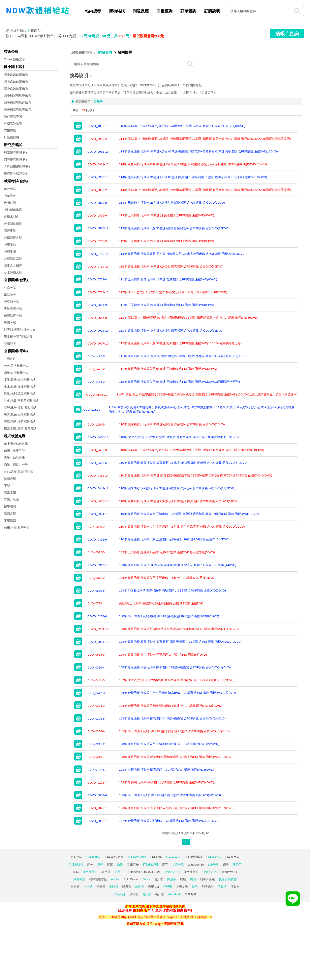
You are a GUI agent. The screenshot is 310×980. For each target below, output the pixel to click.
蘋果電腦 (10, 492)
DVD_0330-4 (96, 667)
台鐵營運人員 (13, 238)
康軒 (100, 864)
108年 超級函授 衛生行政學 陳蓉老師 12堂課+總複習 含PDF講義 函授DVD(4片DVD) (175, 667)
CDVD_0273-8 (97, 616)
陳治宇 (237, 864)
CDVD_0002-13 (98, 821)
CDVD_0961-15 (98, 152)
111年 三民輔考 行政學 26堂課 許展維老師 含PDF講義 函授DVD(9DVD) (167, 305)
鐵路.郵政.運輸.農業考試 (20, 428)
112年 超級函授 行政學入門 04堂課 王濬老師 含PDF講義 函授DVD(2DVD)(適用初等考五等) (179, 382)
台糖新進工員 (13, 258)
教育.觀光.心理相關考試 (20, 414)
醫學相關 (10, 506)
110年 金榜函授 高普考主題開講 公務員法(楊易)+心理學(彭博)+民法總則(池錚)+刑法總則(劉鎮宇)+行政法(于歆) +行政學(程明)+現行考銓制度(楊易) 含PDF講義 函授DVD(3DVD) (201, 409)
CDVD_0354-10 (98, 514)
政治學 (134, 894)
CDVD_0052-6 (97, 795)
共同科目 (10, 359)
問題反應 (141, 11)
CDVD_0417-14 (98, 501)
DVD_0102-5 (96, 770)
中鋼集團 (10, 251)
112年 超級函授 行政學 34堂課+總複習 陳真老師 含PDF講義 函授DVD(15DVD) (171, 266)
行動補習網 (11, 137)
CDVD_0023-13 (98, 808)
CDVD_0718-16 (98, 292)
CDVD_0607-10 (98, 343)
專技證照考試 (13, 309)
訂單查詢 (188, 11)
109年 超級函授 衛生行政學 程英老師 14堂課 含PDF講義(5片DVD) (163, 654)
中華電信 (10, 245)
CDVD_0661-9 (97, 305)
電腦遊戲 (10, 520)
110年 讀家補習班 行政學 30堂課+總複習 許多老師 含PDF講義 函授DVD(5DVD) (172, 424)
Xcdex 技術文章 (15, 59)
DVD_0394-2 (96, 706)
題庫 (120, 864)
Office (147, 879)
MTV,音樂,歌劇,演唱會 (19, 472)
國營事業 (10, 231)
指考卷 (88, 887)
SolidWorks (131, 879)
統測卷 (140, 887)
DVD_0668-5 (96, 654)
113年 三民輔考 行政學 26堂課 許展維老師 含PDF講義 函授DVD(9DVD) (167, 215)
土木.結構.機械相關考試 (20, 387)
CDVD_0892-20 (98, 190)
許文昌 (106, 872)
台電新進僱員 (13, 224)
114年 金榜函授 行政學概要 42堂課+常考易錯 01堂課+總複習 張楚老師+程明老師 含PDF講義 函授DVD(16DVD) (193, 164)
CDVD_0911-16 (98, 164)
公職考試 (10, 288)
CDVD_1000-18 (98, 126)
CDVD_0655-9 (97, 318)
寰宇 (165, 864)
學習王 (119, 872)
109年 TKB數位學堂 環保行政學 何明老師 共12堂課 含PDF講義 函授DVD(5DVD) (172, 590)
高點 (76, 872)
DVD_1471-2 (96, 369)
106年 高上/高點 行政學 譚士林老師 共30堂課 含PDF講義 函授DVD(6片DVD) (170, 795)
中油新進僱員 (13, 210)
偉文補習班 (90, 872)
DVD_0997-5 (96, 552)
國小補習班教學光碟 (17, 95)
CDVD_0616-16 (98, 330)
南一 (90, 864)
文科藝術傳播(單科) (17, 166)
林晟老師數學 (13, 123)
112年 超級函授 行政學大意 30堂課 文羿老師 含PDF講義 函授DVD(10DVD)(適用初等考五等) (180, 343)
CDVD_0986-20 (98, 139)
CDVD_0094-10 (98, 642)
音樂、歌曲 (11, 499)
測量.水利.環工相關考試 (20, 394)
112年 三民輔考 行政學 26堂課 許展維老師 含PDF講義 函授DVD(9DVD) (167, 241)
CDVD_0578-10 (97, 395)
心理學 (167, 887)
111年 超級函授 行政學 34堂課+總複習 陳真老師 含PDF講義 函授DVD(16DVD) (171, 330)
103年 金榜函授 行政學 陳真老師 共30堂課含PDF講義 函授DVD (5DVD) (167, 770)
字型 (7, 486)
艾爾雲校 (10, 130)
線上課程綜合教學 (16, 444)
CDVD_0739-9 (97, 279)
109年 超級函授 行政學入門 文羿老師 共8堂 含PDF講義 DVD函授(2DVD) (167, 578)
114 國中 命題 (137, 857)
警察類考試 (11, 302)
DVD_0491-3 (96, 680)
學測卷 (75, 887)
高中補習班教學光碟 (17, 109)
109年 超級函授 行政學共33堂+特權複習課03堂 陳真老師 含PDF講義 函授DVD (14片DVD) (179, 629)
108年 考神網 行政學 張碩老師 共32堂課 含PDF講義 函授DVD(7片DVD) (167, 782)
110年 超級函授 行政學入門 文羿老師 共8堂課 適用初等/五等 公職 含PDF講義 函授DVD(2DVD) (182, 527)
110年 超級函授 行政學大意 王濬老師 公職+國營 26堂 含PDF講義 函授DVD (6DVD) (174, 539)
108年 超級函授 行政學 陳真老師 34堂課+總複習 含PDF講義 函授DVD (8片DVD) (172, 718)
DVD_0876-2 (96, 578)
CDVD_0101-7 (97, 782)
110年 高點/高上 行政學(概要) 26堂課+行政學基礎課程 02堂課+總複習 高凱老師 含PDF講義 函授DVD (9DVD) (192, 450)
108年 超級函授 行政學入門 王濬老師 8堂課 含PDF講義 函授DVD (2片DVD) (169, 744)
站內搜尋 (93, 11)
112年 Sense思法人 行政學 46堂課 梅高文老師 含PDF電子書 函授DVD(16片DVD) (173, 292)
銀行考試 (10, 189)
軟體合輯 (10, 479)
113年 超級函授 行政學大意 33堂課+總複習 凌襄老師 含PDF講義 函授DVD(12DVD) (174, 228)
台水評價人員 (13, 272)
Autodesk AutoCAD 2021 (144, 872)
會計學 (159, 879)
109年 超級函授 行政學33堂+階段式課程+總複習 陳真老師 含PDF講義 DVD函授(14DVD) (178, 565)
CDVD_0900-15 (98, 177)
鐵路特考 (10, 295)
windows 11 (229, 872)
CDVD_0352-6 (97, 539)
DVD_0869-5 (96, 591)
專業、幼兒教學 (14, 458)
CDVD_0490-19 (98, 437)
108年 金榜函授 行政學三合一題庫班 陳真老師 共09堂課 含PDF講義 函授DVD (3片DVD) (177, 693)
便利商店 (140, 910)
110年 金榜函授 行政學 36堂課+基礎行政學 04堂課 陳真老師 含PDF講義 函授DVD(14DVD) (179, 501)
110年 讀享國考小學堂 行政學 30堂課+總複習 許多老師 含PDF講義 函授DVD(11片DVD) (177, 488)
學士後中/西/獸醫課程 (18, 336)
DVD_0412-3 (96, 693)
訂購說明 (212, 11)
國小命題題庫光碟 (16, 75)
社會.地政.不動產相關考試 (21, 401)
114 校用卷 (232, 857)
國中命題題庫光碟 (16, 82)
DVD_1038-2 (96, 527)
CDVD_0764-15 (98, 267)
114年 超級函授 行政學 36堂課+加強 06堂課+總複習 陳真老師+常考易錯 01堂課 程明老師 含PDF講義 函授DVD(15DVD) (198, 151)
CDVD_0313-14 (98, 565)
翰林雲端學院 (13, 116)
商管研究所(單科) (15, 160)
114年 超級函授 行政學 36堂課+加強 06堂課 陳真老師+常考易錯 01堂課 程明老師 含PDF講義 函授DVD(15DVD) (193, 177)
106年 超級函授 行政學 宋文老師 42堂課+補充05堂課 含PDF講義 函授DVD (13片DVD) (176, 808)
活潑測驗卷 (76, 864)
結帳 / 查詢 (287, 33)
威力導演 (79, 879)
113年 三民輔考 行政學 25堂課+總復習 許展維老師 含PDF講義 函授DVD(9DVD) (172, 203)
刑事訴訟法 (207, 879)
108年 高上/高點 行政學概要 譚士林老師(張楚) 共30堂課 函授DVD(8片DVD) (169, 616)
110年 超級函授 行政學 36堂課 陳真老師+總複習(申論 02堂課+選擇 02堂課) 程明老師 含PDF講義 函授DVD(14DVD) (196, 475)
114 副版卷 (94, 857)
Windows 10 (196, 864)
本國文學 (182, 887)
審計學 (160, 894)
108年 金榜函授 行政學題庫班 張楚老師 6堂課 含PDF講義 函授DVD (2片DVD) (171, 706)
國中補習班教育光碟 (17, 102)
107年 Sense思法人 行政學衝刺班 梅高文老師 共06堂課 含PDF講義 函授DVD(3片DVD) (177, 680)
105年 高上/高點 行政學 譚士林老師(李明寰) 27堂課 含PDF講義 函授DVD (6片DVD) (174, 731)
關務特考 (10, 343)
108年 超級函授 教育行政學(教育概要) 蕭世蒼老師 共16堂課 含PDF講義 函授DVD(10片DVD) (180, 642)
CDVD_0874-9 (97, 203)
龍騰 (110, 864)
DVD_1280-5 (96, 424)
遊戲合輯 (10, 513)
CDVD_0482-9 (97, 450)
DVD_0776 (95, 603)
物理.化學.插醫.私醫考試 (20, 408)
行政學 (235, 887)
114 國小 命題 (114, 857)
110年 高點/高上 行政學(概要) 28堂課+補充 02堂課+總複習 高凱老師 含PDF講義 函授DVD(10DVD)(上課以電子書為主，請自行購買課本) (207, 394)
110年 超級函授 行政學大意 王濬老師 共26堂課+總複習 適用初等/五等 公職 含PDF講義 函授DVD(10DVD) (189, 514)
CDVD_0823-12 (98, 228)
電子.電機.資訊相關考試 (20, 380)
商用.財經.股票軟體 (17, 527)
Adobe (115, 879)
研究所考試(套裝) (15, 173)
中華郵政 (10, 196)
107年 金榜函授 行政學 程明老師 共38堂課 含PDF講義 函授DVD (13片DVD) (169, 821)
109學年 (213, 864)
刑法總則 (208, 887)
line (210, 917)
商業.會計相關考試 (16, 373)
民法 (195, 887)
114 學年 (76, 857)
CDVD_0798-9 (97, 241)
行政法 (222, 887)
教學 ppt (154, 887)
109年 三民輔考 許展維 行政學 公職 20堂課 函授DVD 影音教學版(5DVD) (167, 552)
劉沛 (226, 864)
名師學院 (178, 864)
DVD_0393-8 (96, 719)
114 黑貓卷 (173, 857)
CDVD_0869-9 (97, 215)
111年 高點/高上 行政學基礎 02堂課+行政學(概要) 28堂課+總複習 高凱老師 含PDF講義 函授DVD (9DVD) (189, 318)
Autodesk (174, 894)
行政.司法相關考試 (16, 366)
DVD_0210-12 (97, 757)
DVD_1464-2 (96, 382)
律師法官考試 (13, 316)
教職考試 (10, 323)
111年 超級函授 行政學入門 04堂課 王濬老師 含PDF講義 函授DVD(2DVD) (168, 369)
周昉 (193, 879)
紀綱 (183, 879)
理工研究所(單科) (15, 153)
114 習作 (156, 857)
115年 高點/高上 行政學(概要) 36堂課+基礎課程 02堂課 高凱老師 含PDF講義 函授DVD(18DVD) (182, 126)
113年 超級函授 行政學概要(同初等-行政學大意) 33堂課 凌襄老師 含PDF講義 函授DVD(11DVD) (182, 254)
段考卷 (127, 887)
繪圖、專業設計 (14, 451)
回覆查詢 (165, 11)
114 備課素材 (193, 857)
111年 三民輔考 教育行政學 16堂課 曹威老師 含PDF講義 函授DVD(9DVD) (168, 279)
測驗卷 (114, 887)
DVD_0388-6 (96, 731)
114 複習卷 (213, 857)
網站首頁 (105, 52)
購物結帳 (117, 11)
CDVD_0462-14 (98, 476)
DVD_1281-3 (92, 409)
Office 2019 (172, 872)
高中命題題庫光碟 (16, 88)
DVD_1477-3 (96, 356)
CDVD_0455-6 (97, 463)
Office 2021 (210, 872)
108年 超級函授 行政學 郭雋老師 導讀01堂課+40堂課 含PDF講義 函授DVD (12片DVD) (176, 757)
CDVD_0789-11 (98, 254)
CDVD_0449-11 (98, 488)
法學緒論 (119, 894)
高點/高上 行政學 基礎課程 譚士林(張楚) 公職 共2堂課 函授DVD (161, 603)
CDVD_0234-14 (98, 629)
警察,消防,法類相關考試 (20, 421)
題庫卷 (101, 887)
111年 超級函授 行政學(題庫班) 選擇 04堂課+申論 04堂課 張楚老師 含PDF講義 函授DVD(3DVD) (183, 356)
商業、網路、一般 (16, 465)
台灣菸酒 (10, 203)
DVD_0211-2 (96, 744)
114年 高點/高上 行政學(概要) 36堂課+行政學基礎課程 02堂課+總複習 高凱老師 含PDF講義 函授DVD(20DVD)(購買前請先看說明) (205, 139)
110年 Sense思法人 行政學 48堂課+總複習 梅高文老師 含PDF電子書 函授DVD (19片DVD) (179, 437)
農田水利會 (11, 217)
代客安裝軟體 (228, 879)
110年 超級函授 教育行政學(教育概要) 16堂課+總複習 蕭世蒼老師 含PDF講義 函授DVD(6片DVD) (183, 463)
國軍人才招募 (13, 265)
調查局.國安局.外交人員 (20, 329)
